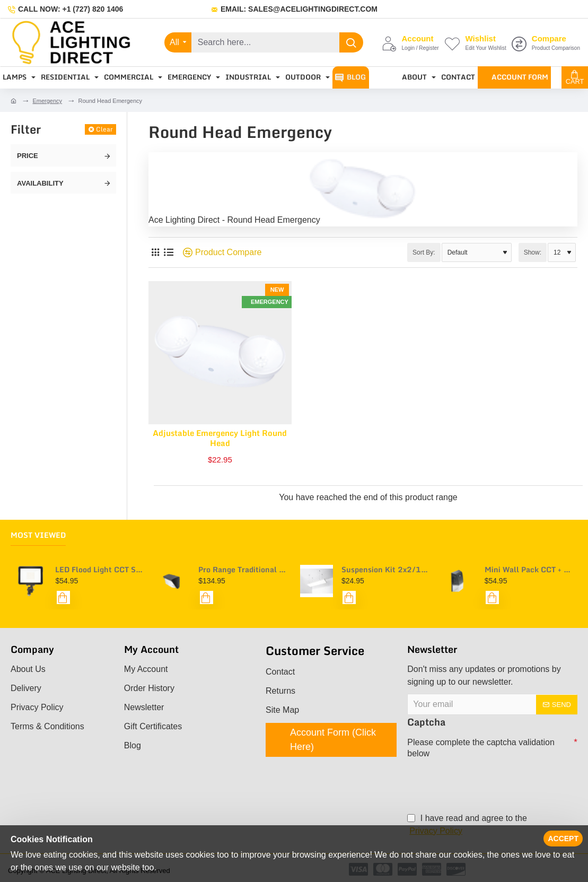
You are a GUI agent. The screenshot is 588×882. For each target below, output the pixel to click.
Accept (563, 839)
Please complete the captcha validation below (481, 748)
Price (28, 156)
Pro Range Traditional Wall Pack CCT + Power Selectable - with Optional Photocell (243, 570)
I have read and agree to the (467, 826)
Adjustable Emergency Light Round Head (220, 439)
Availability (40, 183)
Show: (533, 252)
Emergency (47, 101)
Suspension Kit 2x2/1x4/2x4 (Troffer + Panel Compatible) (386, 570)
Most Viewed (38, 536)
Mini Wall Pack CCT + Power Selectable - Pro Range (529, 570)
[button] (63, 598)
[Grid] (155, 253)
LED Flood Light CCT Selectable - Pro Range (100, 570)
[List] (168, 253)
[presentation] (481, 779)
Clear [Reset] (104, 129)
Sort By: (424, 252)
